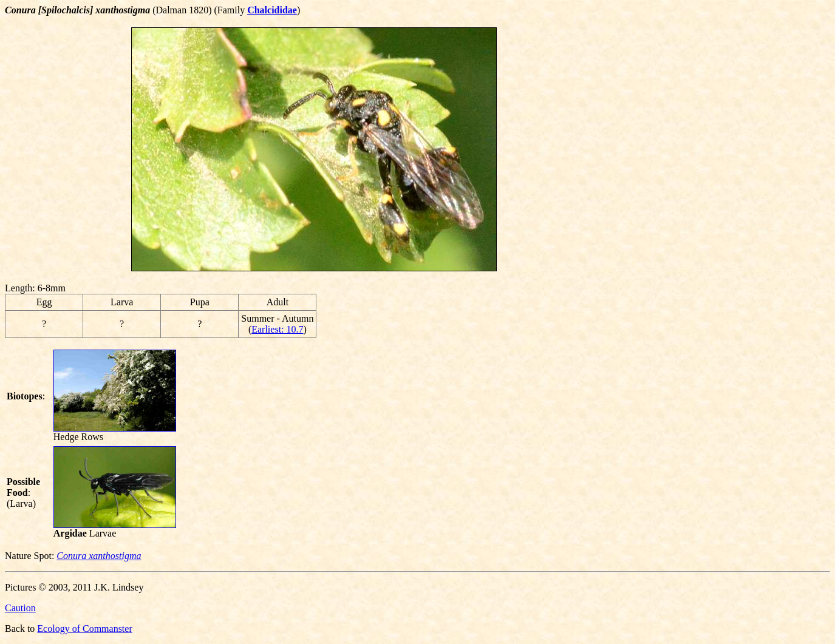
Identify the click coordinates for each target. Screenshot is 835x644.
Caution (20, 608)
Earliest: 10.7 (277, 329)
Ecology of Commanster (84, 629)
